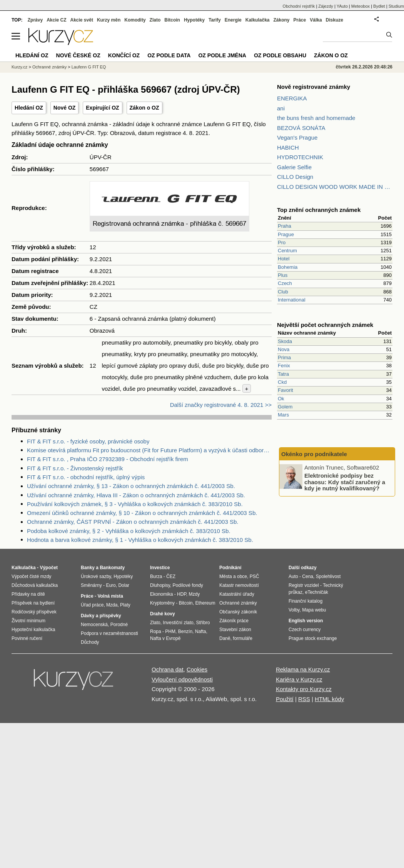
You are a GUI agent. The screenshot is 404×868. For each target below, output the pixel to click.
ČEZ (171, 576)
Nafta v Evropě (165, 638)
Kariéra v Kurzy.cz (299, 679)
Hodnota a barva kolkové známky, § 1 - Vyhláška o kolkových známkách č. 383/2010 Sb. (140, 540)
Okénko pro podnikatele (314, 454)
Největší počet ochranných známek (325, 325)
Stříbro (203, 623)
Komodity (135, 20)
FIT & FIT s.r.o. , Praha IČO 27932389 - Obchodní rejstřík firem (108, 459)
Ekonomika (161, 594)
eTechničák (317, 592)
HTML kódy (329, 699)
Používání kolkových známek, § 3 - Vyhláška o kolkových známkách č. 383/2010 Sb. (135, 504)
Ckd (282, 382)
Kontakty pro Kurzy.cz (304, 689)
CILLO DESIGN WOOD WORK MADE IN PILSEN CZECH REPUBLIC (335, 187)
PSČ (255, 576)
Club (283, 292)
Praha (285, 226)
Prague (286, 234)
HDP (182, 594)
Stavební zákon (235, 630)
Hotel (284, 259)
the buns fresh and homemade (316, 118)
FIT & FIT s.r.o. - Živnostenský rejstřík (75, 468)
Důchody (90, 642)
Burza (156, 576)
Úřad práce (92, 605)
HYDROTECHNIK (300, 157)
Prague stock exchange (313, 638)
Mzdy (194, 594)
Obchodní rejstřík (299, 6)
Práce (300, 20)
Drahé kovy (163, 614)
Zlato (155, 20)
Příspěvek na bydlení (33, 603)
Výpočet (49, 568)
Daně (225, 638)
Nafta (201, 631)
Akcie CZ (56, 20)
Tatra (283, 374)
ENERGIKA (292, 98)
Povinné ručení (27, 638)
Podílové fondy (188, 585)
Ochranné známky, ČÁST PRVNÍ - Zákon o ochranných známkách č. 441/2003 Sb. (133, 522)
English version (306, 621)
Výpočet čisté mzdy (31, 576)
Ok (281, 399)
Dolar (124, 585)
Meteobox (361, 6)
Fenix (284, 366)
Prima (284, 357)
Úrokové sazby (96, 576)
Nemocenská (94, 625)
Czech (285, 283)
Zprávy (35, 20)
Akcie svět (82, 20)
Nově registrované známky (314, 87)
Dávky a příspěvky (101, 616)
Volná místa (110, 596)
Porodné (119, 625)
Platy (125, 605)
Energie (233, 20)
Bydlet (379, 6)
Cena (308, 576)
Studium (396, 6)
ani (281, 108)
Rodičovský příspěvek (34, 612)
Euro (111, 585)
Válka (316, 20)
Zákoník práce (234, 621)
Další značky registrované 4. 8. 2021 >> (221, 405)
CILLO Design (295, 177)
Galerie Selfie (294, 167)
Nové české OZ (78, 55)
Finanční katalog (306, 601)
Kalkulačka (258, 20)
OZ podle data (169, 55)
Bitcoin (172, 20)
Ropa (156, 631)
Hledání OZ (29, 108)
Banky (88, 568)
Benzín (185, 631)
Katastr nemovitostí (239, 585)
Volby (294, 610)
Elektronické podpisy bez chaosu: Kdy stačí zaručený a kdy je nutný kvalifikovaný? (345, 482)
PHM (170, 631)
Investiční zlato (178, 623)
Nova (284, 349)
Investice (160, 568)
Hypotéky (194, 20)
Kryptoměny (162, 603)
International (292, 300)
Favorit (285, 390)
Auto (293, 576)
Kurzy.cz (19, 67)
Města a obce (233, 576)
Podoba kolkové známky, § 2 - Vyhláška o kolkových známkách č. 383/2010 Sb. (129, 531)
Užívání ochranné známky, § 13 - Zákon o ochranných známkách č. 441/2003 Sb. (131, 486)
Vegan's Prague (297, 137)
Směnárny (91, 585)
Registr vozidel (304, 585)
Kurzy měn (109, 20)
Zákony (281, 20)
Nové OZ (65, 108)
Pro (282, 242)
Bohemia (288, 267)
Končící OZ (124, 55)
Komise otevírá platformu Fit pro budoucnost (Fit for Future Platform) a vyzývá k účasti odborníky (149, 450)
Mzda (112, 605)
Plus (283, 275)
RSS (304, 699)
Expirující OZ (102, 108)
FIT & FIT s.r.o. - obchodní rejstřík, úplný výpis (86, 477)
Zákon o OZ (144, 108)
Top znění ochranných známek (319, 210)
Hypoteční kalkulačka (33, 630)
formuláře (243, 638)
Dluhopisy (160, 585)
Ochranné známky (49, 67)
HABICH (288, 147)
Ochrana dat (168, 669)
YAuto (342, 6)
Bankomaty (112, 568)
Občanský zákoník (238, 612)
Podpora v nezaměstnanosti (109, 633)
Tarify (215, 20)
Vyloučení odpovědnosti (182, 679)
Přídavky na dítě (28, 594)
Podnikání (230, 568)
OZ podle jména (222, 55)
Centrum (287, 251)
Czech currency (305, 630)
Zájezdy (326, 6)
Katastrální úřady (237, 594)
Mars (283, 415)
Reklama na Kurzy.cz (303, 669)
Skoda (285, 341)
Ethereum (205, 603)
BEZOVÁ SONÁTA (301, 128)
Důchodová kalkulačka (35, 585)
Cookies (197, 669)
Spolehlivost (328, 576)
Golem (285, 407)
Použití (285, 699)
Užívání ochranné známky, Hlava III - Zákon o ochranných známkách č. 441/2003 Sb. (136, 495)
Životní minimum (28, 621)
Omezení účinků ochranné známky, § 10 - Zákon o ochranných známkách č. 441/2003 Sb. (142, 513)
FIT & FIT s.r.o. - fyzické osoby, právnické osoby (88, 441)
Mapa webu (314, 610)
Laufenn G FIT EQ (89, 67)
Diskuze (335, 20)
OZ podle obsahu (280, 55)
